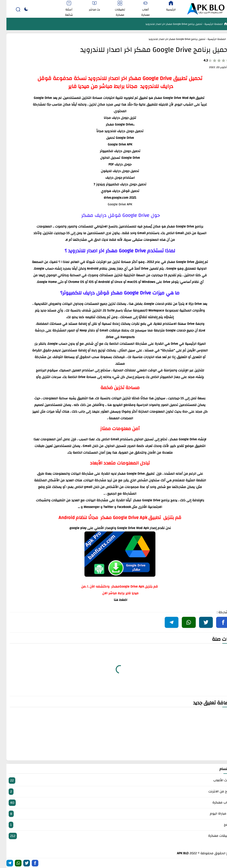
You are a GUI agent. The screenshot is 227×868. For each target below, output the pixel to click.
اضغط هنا (114, 600)
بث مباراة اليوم (113, 814)
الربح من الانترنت (113, 792)
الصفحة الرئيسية (207, 24)
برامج (113, 825)
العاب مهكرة (113, 803)
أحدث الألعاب (113, 781)
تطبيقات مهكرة (113, 836)
